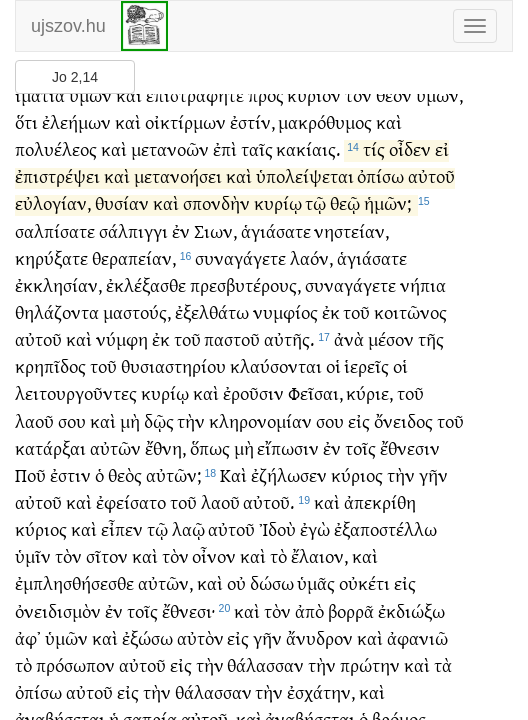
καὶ (129, 102)
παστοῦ (232, 346)
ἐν (181, 238)
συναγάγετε (240, 265)
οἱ (333, 373)
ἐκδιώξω (411, 618)
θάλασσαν (265, 672)
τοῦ (356, 319)
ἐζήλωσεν (289, 482)
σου (72, 428)
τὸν (358, 102)
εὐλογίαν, (53, 210)
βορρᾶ (351, 618)
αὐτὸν (200, 645)
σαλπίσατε (55, 238)
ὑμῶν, (439, 102)
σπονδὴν (216, 210)
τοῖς (360, 455)
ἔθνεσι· (188, 618)
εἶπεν (122, 536)
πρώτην (370, 672)
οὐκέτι (364, 590)
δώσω (272, 590)
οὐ (236, 590)
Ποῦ (30, 482)
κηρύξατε (51, 265)
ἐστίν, (252, 129)
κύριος (357, 482)
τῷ (315, 210)
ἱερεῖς (366, 373)
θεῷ (345, 210)
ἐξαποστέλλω (385, 536)
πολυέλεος (56, 156)
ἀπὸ (309, 618)
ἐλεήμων (76, 129)
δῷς (159, 428)
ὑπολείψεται (305, 183)
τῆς (431, 346)
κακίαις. (308, 156)
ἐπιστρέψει (57, 183)
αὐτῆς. (289, 346)
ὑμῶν (90, 102)
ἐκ (331, 319)
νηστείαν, (351, 238)
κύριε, (369, 400)
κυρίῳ (278, 210)
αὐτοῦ (431, 183)
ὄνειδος (403, 428)
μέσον (391, 346)
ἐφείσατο (131, 509)
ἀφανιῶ (417, 645)
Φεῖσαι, (315, 400)
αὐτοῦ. (268, 509)
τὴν (191, 428)
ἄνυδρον (319, 645)
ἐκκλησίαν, (58, 292)
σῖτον (107, 563)
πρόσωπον (75, 672)
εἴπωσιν (288, 455)
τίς (374, 156)
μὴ (130, 428)
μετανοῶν (170, 156)
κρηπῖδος (50, 373)
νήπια (423, 292)
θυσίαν (122, 210)
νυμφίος (285, 319)
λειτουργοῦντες (76, 400)
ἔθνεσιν (410, 455)
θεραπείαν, (134, 265)
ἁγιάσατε (276, 238)
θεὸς (125, 482)
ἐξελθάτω (212, 319)
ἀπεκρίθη (380, 509)
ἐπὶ (225, 156)
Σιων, (215, 238)
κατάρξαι (50, 455)
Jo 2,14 (75, 77)
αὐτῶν (115, 455)
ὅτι (26, 129)
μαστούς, (137, 319)
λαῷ (188, 536)
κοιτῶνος (410, 319)
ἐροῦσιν (253, 400)
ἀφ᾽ (28, 645)
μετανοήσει (178, 183)
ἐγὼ (315, 536)
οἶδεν (410, 156)
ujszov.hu (68, 26)
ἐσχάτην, (321, 699)
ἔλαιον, (319, 563)
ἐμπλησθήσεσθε (74, 590)
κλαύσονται (276, 373)
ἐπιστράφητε (195, 102)
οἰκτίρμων (185, 129)
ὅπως (210, 455)
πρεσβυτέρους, (245, 292)
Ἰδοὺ (277, 536)
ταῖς (257, 156)
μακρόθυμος (325, 129)
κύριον (314, 102)
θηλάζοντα (57, 319)
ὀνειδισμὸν (58, 618)
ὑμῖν (33, 563)
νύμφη (122, 346)
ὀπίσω (380, 183)
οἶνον (214, 563)
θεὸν (394, 102)
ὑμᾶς (316, 590)
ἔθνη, (165, 455)
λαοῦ (34, 428)
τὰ (443, 672)
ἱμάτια (40, 102)
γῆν (433, 482)
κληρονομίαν (260, 428)
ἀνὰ (349, 346)
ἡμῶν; (387, 210)
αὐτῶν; (173, 482)
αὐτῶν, (165, 590)
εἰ (442, 156)
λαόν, (311, 265)
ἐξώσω (147, 645)
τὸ (278, 563)
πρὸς (266, 102)
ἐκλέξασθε (146, 292)
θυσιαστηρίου (173, 373)
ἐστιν (70, 482)
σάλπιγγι (133, 238)
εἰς (359, 428)
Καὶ (233, 482)
